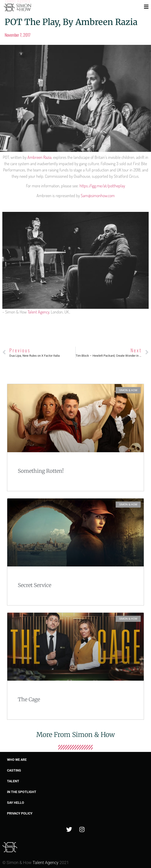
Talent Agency (38, 312)
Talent (13, 781)
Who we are (17, 760)
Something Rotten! (41, 471)
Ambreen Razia (39, 157)
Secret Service (35, 585)
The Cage (29, 699)
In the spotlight (22, 792)
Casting (14, 770)
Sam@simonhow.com (98, 196)
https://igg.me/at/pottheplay (102, 186)
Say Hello (16, 803)
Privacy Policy (20, 813)
